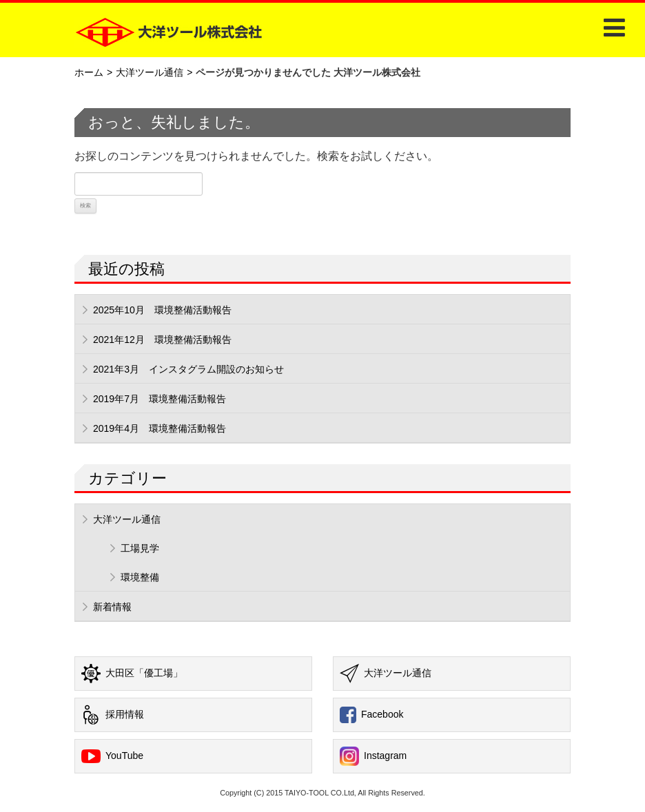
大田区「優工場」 (132, 674)
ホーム (89, 72)
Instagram (373, 756)
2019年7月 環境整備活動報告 (160, 399)
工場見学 (140, 548)
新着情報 (112, 607)
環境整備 (140, 577)
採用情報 (113, 715)
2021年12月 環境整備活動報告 (162, 340)
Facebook (371, 715)
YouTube (112, 756)
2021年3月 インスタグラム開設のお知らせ (188, 369)
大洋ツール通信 (150, 72)
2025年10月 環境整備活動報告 (162, 310)
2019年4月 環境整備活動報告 (160, 428)
